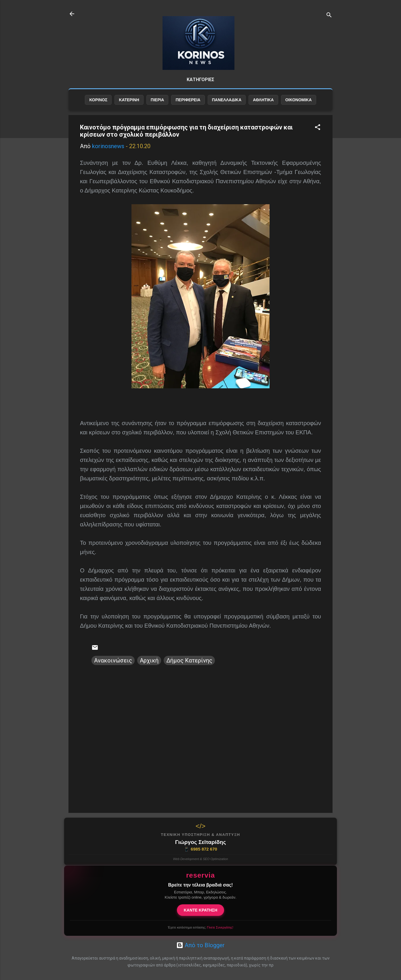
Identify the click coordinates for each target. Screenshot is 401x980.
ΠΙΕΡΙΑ (157, 100)
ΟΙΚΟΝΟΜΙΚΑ (299, 100)
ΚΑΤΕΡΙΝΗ (129, 100)
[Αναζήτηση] (329, 16)
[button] (318, 128)
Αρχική (149, 660)
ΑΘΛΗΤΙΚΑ (263, 100)
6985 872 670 (200, 849)
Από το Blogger (200, 945)
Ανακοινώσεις (113, 660)
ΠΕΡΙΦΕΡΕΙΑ (188, 100)
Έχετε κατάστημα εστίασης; (200, 927)
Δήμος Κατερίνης (189, 660)
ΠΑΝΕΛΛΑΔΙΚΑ (227, 100)
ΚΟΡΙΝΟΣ (98, 100)
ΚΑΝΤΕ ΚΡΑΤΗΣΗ (201, 910)
